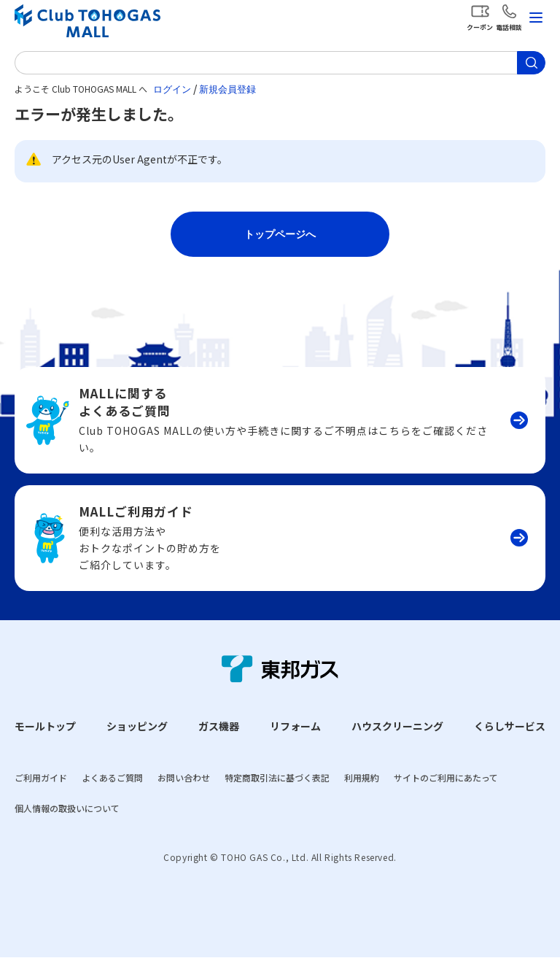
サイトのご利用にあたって (446, 777)
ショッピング (137, 726)
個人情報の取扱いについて (67, 808)
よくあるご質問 (112, 777)
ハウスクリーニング (397, 726)
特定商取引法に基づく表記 (277, 777)
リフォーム (295, 726)
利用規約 (362, 777)
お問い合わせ (184, 777)
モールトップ (45, 726)
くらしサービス (510, 726)
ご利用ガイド (41, 777)
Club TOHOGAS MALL (87, 21)
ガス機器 (219, 726)
